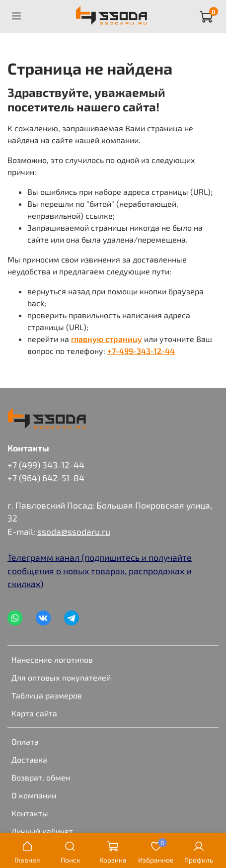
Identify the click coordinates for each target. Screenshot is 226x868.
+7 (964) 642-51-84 (46, 478)
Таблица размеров (47, 695)
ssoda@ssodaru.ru (74, 531)
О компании (34, 795)
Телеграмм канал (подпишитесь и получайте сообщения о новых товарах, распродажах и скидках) (100, 570)
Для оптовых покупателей (61, 677)
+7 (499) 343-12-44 (46, 465)
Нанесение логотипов (52, 659)
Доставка (29, 759)
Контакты (30, 813)
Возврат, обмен (41, 777)
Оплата (25, 741)
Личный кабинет (42, 831)
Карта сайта (34, 713)
